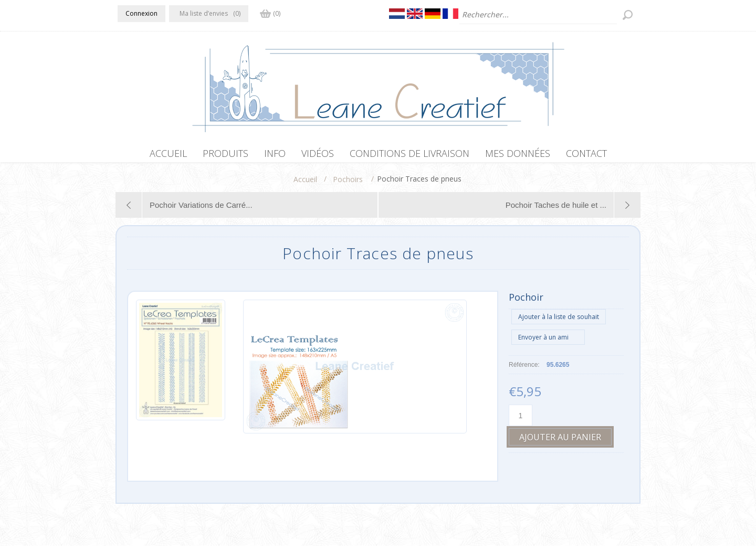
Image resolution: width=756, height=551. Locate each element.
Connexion (141, 13)
